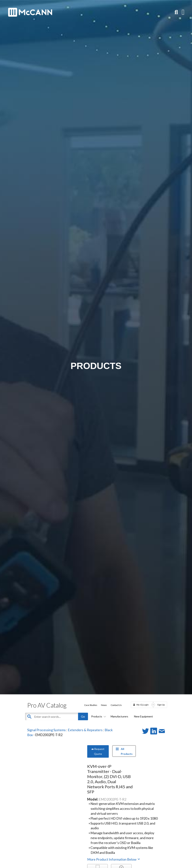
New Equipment (143, 716)
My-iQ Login (143, 705)
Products (98, 716)
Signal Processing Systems (46, 730)
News (104, 705)
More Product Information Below (114, 859)
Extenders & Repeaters (85, 730)
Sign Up (161, 705)
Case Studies (91, 705)
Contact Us (116, 705)
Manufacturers (119, 716)
